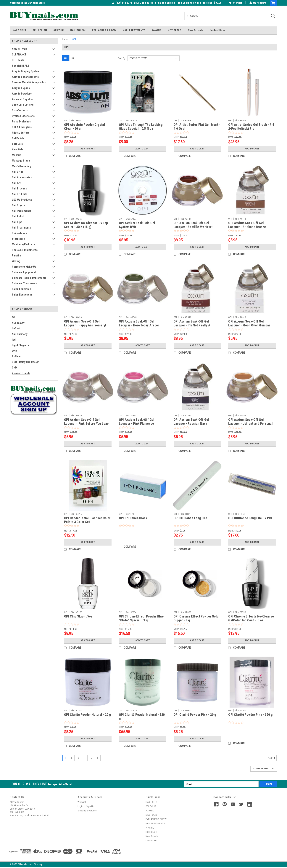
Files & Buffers (21, 133)
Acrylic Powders (22, 94)
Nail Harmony (20, 334)
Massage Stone (21, 161)
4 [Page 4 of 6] (85, 758)
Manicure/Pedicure (24, 244)
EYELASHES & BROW (104, 30)
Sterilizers (18, 239)
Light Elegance (21, 345)
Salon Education (21, 289)
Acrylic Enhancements (25, 77)
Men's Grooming (21, 166)
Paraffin (16, 256)
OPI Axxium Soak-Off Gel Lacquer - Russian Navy (191, 422)
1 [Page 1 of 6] (65, 758)
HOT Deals (18, 60)
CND (14, 368)
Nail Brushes (19, 189)
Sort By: (122, 58)
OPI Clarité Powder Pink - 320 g (250, 715)
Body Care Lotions (23, 105)
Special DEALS (21, 66)
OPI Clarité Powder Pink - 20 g (195, 715)
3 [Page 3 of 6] (78, 758)
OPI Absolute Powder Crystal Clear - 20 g (85, 127)
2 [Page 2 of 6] (72, 758)
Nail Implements (21, 211)
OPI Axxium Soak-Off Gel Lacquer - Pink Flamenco (137, 422)
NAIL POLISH (78, 30)
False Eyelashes (21, 122)
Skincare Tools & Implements (29, 278)
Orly (14, 351)
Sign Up (90, 806)
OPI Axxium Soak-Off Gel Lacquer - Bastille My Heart (193, 225)
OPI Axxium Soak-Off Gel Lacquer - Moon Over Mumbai (249, 323)
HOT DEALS (175, 30)
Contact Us (217, 30)
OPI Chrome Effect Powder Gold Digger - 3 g (196, 618)
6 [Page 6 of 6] (98, 758)
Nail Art (16, 183)
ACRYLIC (59, 30)
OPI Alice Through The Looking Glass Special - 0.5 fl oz (141, 127)
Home (65, 39)
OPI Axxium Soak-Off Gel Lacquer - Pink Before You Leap (86, 422)
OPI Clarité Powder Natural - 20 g (87, 715)
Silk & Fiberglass (22, 127)
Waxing (16, 261)
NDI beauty (18, 323)
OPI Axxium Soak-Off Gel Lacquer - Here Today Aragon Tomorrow (139, 325)
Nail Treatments (21, 228)
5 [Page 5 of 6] (91, 758)
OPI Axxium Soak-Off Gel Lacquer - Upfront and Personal (250, 422)
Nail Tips (17, 222)
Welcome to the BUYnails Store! (28, 3)
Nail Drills (18, 172)
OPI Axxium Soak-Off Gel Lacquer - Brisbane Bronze (247, 225)
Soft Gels (17, 144)
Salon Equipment (22, 295)
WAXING (157, 30)
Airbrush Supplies (23, 99)
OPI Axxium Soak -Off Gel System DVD (137, 225)
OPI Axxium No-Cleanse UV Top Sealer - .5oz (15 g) (86, 225)
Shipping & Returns (87, 811)
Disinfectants (20, 110)
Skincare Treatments (24, 283)
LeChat (16, 328)
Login (80, 806)
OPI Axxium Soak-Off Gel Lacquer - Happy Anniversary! (85, 323)
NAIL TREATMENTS (134, 30)
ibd (14, 340)
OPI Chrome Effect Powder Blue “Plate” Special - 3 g (141, 618)
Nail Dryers (18, 205)
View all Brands (21, 373)
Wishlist (235, 3)
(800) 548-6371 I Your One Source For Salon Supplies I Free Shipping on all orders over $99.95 (166, 3)
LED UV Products (22, 200)
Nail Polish (18, 216)
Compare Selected (264, 769)
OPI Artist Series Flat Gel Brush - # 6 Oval (197, 127)
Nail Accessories (22, 177)
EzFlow (16, 356)
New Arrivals (195, 30)
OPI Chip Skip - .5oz (78, 616)
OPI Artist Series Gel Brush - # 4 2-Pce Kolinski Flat (251, 127)
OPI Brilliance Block (133, 518)
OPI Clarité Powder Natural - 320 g (142, 717)
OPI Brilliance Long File (190, 518)
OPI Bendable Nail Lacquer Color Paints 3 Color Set (87, 520)
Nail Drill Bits (20, 194)
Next (272, 758)
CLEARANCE (19, 55)
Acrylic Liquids (21, 88)
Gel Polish (18, 138)
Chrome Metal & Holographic (29, 82)
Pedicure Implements (25, 250)
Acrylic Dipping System (26, 71)
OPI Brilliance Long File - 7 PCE (250, 518)
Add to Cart (88, 149)
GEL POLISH (40, 30)
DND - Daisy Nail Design (26, 362)
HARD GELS (19, 30)
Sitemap (38, 864)
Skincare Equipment (24, 272)
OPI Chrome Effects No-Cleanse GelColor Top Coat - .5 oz (251, 618)
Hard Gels (18, 149)
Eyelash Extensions (23, 116)
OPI (14, 317)
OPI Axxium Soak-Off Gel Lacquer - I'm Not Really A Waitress (192, 325)
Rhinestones (19, 233)
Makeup (17, 155)
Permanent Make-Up (24, 267)
